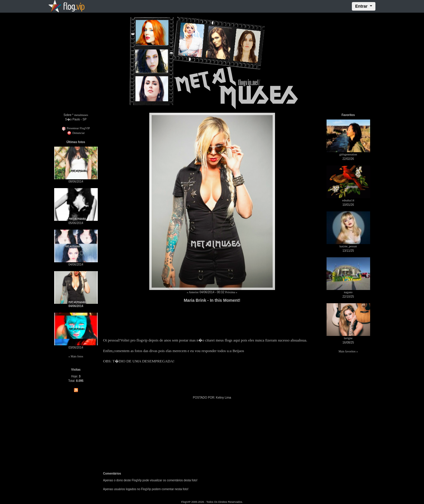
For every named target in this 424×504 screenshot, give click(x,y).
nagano (348, 292)
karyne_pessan (348, 246)
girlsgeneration (348, 154)
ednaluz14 (348, 200)
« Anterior (193, 292)
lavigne (348, 338)
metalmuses (81, 115)
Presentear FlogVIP (76, 128)
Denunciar (76, 133)
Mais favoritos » (348, 351)
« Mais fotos (76, 356)
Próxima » (231, 292)
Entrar (362, 6)
